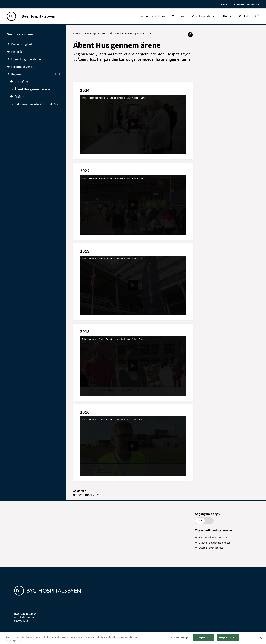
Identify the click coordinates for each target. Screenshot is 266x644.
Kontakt (244, 16)
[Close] (261, 638)
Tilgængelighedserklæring (214, 537)
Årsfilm (19, 97)
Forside (78, 33)
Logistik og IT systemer (27, 59)
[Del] (190, 35)
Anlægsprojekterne (154, 16)
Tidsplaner (179, 16)
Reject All (203, 638)
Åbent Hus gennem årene (32, 89)
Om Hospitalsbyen (205, 16)
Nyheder (224, 4)
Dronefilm (21, 82)
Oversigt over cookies (211, 548)
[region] (133, 638)
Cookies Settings (179, 638)
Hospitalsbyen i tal (24, 67)
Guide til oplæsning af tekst (214, 543)
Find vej (228, 16)
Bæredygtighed (22, 44)
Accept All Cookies (228, 638)
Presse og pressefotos (247, 4)
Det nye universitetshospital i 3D (36, 104)
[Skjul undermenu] (58, 74)
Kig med (17, 74)
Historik (16, 52)
